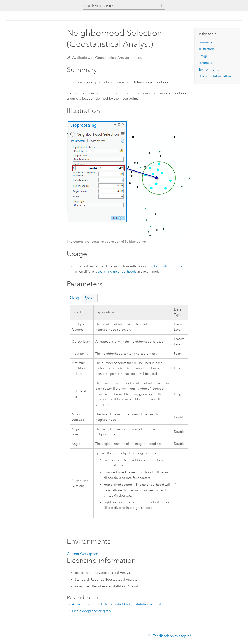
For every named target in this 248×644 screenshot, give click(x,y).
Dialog (74, 298)
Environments (209, 69)
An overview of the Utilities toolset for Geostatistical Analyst (117, 604)
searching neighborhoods (117, 271)
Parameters (207, 63)
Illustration (206, 49)
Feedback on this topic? (172, 636)
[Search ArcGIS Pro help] (120, 6)
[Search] (161, 6)
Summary (205, 42)
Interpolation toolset (169, 266)
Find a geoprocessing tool (92, 611)
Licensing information (215, 76)
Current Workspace (82, 554)
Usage (203, 56)
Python (90, 298)
